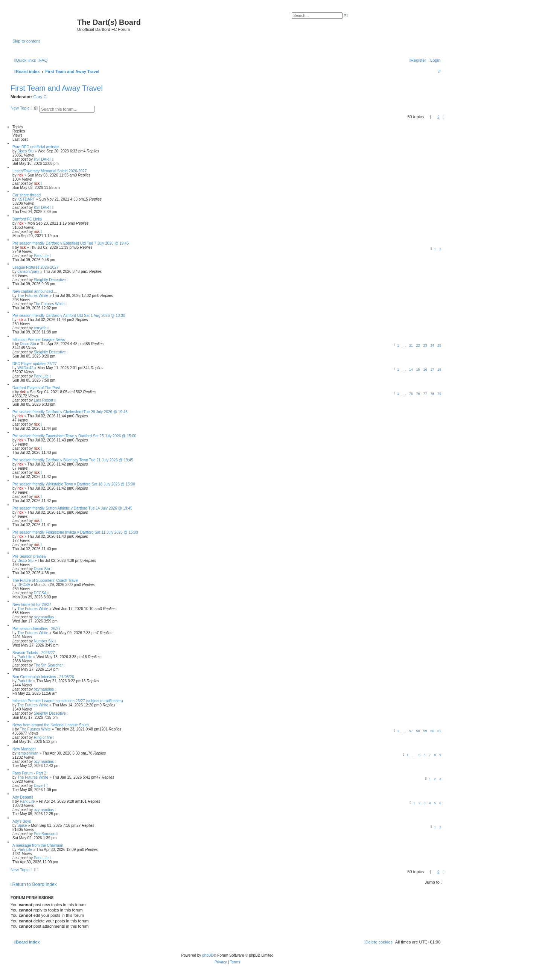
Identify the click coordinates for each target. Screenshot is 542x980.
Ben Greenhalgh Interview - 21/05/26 (43, 677)
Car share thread (27, 195)
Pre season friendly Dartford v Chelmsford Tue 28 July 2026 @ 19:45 (70, 412)
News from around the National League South (51, 725)
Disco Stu (25, 151)
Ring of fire (43, 737)
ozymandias (44, 617)
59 (425, 731)
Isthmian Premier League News (39, 340)
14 (411, 370)
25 (439, 345)
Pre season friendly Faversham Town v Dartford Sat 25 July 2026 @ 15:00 (74, 436)
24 (432, 345)
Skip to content (26, 41)
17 (432, 370)
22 (418, 345)
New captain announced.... (35, 291)
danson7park (28, 272)
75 (411, 394)
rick (20, 175)
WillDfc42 (25, 368)
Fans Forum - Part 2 (29, 773)
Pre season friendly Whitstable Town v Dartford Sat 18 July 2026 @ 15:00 (74, 484)
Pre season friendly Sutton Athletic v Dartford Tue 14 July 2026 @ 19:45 (72, 508)
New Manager (24, 749)
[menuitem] (43, 60)
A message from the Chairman (38, 845)
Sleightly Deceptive (50, 280)
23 (425, 345)
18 (439, 370)
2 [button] (438, 117)
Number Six (44, 641)
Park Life (41, 256)
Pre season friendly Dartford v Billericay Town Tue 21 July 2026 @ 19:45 (73, 460)
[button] (443, 117)
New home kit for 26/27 (32, 605)
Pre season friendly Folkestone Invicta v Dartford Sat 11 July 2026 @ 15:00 (75, 532)
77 (425, 394)
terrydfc (40, 328)
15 (418, 370)
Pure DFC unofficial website (36, 147)
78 (432, 394)
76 (418, 394)
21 (411, 345)
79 (439, 394)
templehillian (28, 753)
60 (432, 731)
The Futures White (33, 296)
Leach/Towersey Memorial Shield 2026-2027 (49, 171)
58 (418, 731)
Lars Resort (44, 400)
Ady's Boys (22, 821)
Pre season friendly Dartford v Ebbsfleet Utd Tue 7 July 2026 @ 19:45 (71, 243)
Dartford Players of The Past (36, 388)
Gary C (40, 97)
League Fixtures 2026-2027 (35, 267)
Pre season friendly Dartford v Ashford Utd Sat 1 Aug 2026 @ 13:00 (69, 316)
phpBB (208, 955)
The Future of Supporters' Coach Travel (45, 581)
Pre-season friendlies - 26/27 (37, 629)
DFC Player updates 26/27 (35, 364)
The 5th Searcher (48, 665)
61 (439, 731)
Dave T (40, 786)
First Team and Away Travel (57, 88)
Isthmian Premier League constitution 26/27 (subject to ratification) (68, 701)
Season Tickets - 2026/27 (34, 653)
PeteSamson (45, 834)
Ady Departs (23, 797)
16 (425, 370)
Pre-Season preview (29, 556)
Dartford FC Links (27, 219)
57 (411, 731)
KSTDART (43, 159)
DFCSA (24, 585)
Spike (22, 826)
